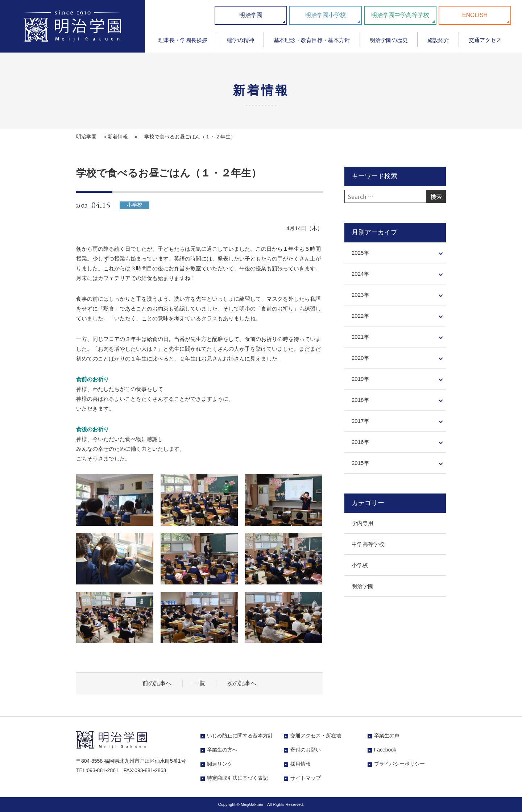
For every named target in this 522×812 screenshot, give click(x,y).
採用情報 (301, 764)
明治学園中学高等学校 (400, 15)
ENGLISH (475, 15)
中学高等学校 (368, 544)
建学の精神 (241, 40)
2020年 (360, 358)
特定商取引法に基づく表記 (237, 778)
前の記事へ (157, 683)
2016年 (360, 442)
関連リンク (220, 764)
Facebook (385, 750)
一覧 (199, 683)
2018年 (360, 400)
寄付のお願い (306, 750)
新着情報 (118, 137)
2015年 (360, 463)
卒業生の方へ (222, 750)
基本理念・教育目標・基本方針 (312, 40)
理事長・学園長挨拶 (183, 40)
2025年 (360, 253)
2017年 (360, 421)
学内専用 (362, 523)
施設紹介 (438, 40)
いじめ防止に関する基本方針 (240, 736)
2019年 (360, 379)
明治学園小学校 (326, 15)
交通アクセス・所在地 (316, 736)
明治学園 (251, 15)
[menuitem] (183, 43)
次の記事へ (242, 683)
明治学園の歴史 (389, 40)
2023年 (360, 295)
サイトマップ (306, 778)
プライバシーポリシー (399, 764)
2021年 (360, 337)
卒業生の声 (387, 736)
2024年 (360, 274)
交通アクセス (485, 40)
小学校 (360, 565)
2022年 (360, 316)
